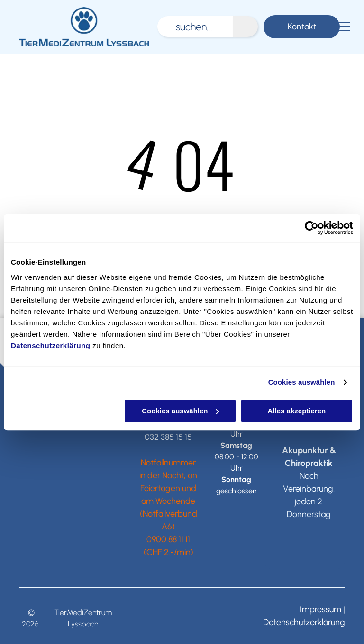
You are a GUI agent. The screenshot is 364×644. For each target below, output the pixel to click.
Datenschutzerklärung (51, 345)
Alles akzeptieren (297, 411)
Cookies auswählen (302, 382)
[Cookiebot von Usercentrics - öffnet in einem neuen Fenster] (312, 228)
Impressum (321, 609)
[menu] (343, 27)
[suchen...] (195, 27)
